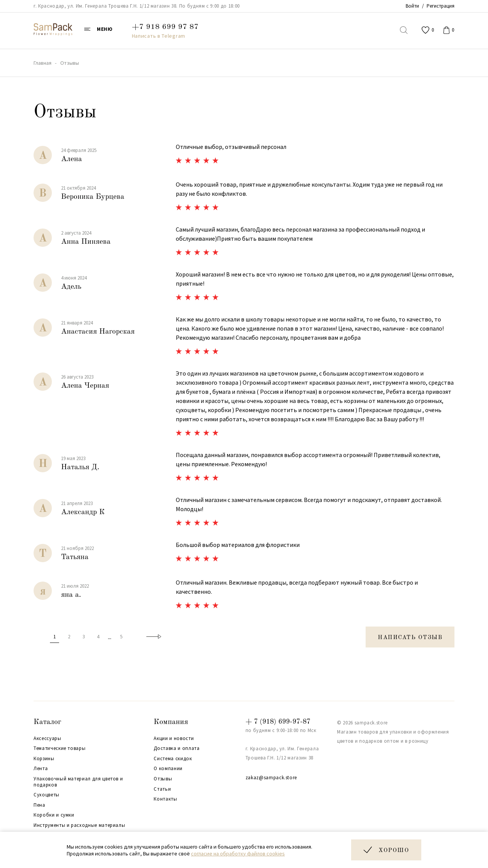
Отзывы (163, 779)
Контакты (165, 799)
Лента (41, 769)
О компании (168, 769)
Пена (39, 805)
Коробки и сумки (54, 815)
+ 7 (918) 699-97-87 (278, 722)
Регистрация (441, 6)
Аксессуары (47, 739)
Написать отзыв (410, 638)
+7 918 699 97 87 (165, 27)
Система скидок (173, 759)
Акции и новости (174, 739)
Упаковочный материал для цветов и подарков (78, 782)
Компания (171, 722)
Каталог (47, 722)
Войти (412, 6)
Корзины (44, 759)
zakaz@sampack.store (271, 778)
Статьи (162, 789)
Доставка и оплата (177, 748)
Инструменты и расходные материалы (79, 825)
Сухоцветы (47, 795)
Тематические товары (59, 748)
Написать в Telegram (159, 36)
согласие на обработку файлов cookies (238, 854)
